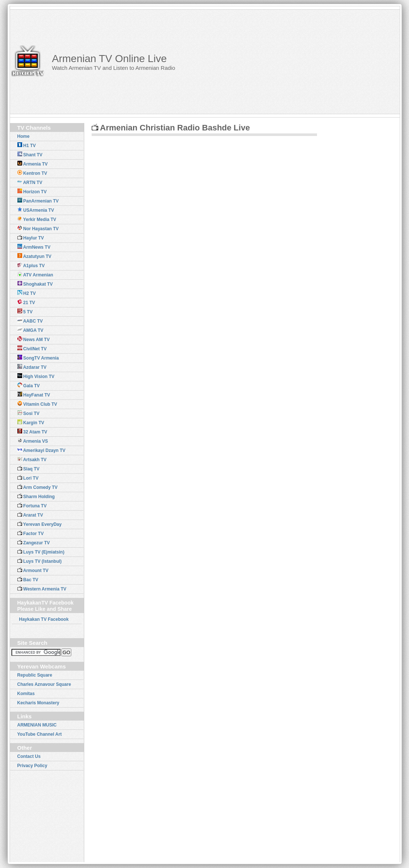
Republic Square (35, 675)
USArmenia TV (36, 210)
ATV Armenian (35, 275)
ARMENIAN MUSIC (37, 725)
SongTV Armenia (38, 358)
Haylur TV (31, 238)
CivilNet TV (32, 348)
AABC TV (30, 321)
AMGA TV (30, 330)
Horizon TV (32, 191)
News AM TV (34, 339)
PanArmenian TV (38, 201)
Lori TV (28, 478)
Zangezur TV (34, 542)
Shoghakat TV (35, 284)
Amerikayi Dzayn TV (42, 450)
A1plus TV (31, 265)
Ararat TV (30, 515)
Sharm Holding (36, 496)
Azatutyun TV (35, 256)
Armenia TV (33, 164)
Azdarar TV (32, 367)
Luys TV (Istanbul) (40, 561)
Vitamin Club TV (37, 404)
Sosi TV (28, 413)
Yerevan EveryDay (40, 524)
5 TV (25, 312)
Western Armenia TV (42, 589)
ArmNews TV (34, 247)
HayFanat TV (34, 395)
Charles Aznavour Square (44, 684)
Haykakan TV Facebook (44, 619)
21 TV (26, 302)
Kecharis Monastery (38, 703)
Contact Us (29, 756)
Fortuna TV (32, 506)
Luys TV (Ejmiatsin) (41, 552)
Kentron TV (32, 173)
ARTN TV (30, 182)
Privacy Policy (32, 766)
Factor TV (31, 533)
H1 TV (27, 145)
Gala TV (29, 385)
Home (23, 136)
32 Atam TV (32, 432)
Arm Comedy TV (38, 487)
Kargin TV (31, 422)
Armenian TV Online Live (109, 59)
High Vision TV (36, 376)
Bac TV (28, 579)
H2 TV (27, 293)
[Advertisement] (305, 61)
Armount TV (33, 570)
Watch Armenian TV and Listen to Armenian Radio (113, 68)
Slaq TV (28, 469)
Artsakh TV (32, 459)
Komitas (26, 694)
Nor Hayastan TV (38, 228)
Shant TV (30, 154)
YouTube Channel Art (40, 734)
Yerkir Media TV (37, 219)
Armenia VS (33, 441)
